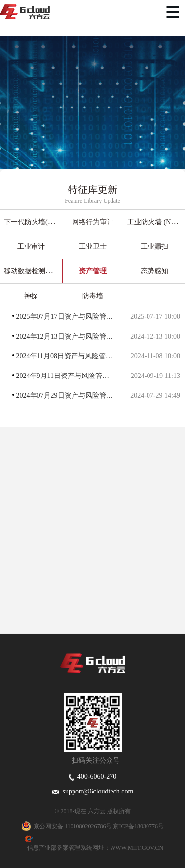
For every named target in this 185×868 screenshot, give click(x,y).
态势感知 (154, 271)
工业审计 (31, 246)
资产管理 (93, 271)
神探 (31, 296)
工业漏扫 (154, 246)
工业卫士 (93, 246)
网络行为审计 (93, 222)
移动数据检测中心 (32, 271)
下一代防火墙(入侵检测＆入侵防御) (58, 222)
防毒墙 (93, 296)
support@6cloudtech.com (93, 791)
